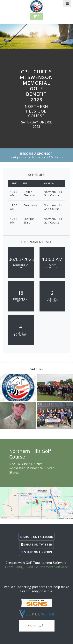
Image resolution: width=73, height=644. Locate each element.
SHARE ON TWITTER (37, 544)
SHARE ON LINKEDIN (36, 552)
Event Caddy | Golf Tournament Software (36, 567)
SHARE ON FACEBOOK (36, 537)
